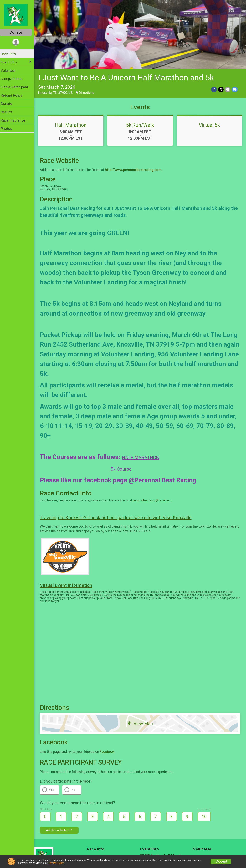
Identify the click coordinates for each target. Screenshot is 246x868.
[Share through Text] (235, 89)
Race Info (11, 54)
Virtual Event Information (69, 584)
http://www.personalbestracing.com (136, 169)
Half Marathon (73, 124)
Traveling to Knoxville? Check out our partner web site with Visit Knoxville (118, 517)
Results (9, 112)
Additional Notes (62, 829)
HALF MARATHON (143, 457)
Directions (89, 92)
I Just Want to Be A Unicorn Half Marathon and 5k (129, 77)
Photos (9, 129)
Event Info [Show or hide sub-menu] (11, 62)
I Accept (221, 861)
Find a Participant (17, 87)
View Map (141, 723)
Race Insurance (15, 120)
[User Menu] (18, 42)
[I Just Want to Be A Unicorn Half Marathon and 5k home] (18, 15)
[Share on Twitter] (221, 89)
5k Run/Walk (141, 124)
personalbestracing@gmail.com (154, 500)
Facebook (110, 751)
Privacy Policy (56, 863)
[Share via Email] (228, 89)
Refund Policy (14, 95)
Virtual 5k (210, 124)
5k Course (124, 468)
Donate (18, 32)
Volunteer (11, 70)
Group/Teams (14, 79)
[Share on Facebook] (214, 89)
